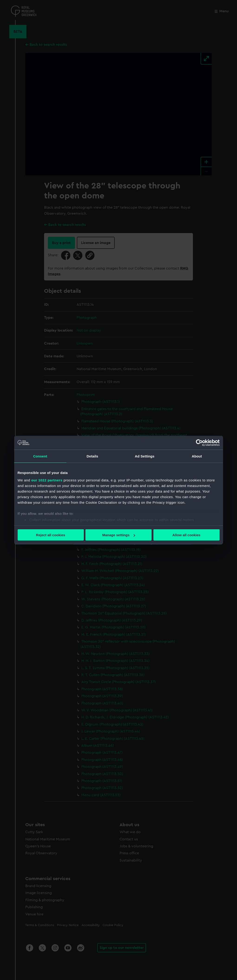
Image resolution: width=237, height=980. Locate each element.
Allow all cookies (187, 535)
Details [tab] (92, 456)
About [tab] (197, 456)
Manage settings (119, 535)
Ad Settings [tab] (145, 456)
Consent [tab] (40, 456)
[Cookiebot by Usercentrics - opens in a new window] (199, 443)
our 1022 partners (47, 480)
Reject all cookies (51, 535)
